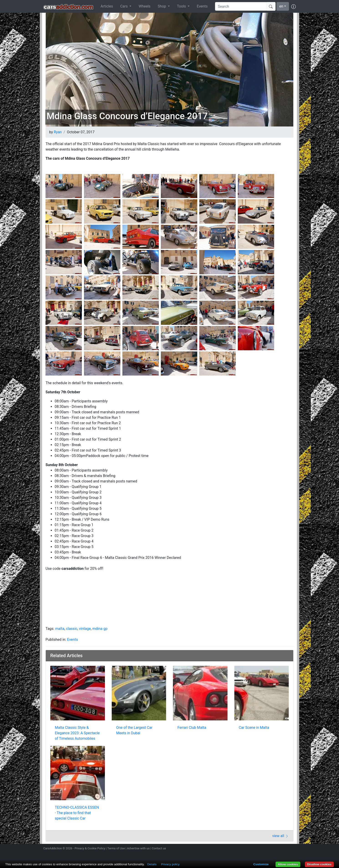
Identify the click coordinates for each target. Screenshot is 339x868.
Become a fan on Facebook (277, 849)
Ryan (58, 132)
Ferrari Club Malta (192, 728)
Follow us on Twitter (269, 849)
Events (202, 6)
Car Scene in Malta (254, 728)
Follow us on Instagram (261, 849)
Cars (124, 6)
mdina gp (100, 629)
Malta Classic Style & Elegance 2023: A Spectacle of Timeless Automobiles (77, 733)
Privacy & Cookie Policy (90, 848)
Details (152, 864)
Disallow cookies (319, 864)
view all (280, 836)
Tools (182, 6)
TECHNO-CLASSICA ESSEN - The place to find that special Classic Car (77, 813)
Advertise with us (138, 848)
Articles (107, 6)
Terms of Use (116, 848)
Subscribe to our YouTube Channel (293, 849)
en (281, 6)
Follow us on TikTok (285, 849)
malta (60, 629)
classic (72, 629)
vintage (85, 629)
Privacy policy (170, 864)
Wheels (144, 6)
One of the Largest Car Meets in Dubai (134, 730)
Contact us (159, 848)
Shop (162, 6)
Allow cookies (288, 864)
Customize (261, 864)
